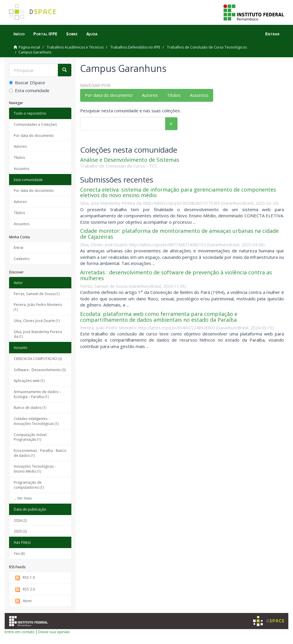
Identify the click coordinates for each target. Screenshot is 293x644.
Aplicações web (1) (29, 380)
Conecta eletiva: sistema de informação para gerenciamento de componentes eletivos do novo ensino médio (178, 192)
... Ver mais (23, 498)
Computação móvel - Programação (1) (31, 437)
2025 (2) (20, 531)
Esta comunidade (29, 90)
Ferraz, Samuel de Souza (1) (37, 294)
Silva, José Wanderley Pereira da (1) (38, 334)
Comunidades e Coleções (35, 124)
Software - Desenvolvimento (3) (40, 370)
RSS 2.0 (24, 589)
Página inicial (29, 47)
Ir (171, 123)
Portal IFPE (45, 34)
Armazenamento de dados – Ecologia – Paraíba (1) (37, 394)
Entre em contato (20, 632)
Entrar (19, 247)
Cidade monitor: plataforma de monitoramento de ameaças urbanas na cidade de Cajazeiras (179, 234)
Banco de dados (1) (30, 407)
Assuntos (22, 168)
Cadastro (22, 259)
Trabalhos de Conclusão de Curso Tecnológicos (207, 47)
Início (19, 34)
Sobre (72, 34)
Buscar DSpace (27, 82)
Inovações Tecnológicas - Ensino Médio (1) (35, 469)
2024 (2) (20, 520)
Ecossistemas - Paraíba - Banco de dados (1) (40, 453)
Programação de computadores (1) (29, 485)
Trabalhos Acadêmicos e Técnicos (75, 47)
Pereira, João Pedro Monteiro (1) (38, 307)
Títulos (19, 157)
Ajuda (92, 34)
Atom (23, 601)
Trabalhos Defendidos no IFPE (135, 47)
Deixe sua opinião (54, 632)
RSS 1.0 (24, 578)
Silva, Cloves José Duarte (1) (37, 321)
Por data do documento (34, 135)
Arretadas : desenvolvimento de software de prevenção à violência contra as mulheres (176, 275)
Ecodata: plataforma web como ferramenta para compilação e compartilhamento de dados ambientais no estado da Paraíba (159, 317)
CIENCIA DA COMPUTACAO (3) (38, 359)
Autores (20, 146)
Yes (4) (19, 553)
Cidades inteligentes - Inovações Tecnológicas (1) (36, 421)
